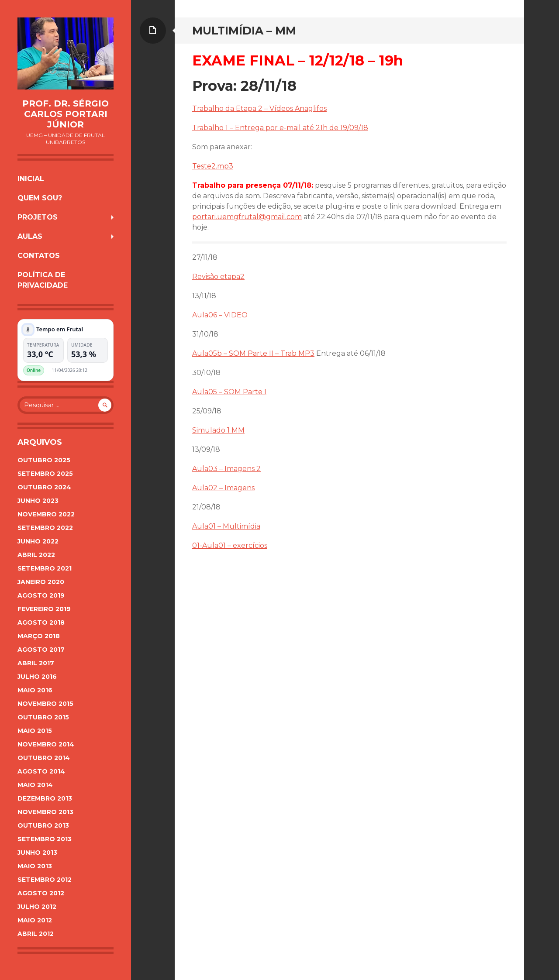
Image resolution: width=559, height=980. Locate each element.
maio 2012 (35, 920)
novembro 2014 (46, 744)
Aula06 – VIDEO (220, 315)
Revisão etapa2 (218, 277)
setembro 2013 (45, 839)
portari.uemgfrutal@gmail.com (247, 217)
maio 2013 (35, 866)
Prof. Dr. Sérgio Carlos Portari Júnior (66, 114)
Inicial (31, 179)
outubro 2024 (44, 487)
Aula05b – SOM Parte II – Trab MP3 (253, 353)
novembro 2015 (45, 704)
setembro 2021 (45, 568)
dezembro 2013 (45, 798)
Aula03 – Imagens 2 (226, 469)
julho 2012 (37, 907)
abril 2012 (36, 934)
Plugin (101, 370)
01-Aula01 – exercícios (230, 545)
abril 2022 (36, 555)
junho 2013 (37, 853)
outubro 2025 (44, 460)
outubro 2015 (43, 717)
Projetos (38, 217)
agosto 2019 (41, 595)
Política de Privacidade (43, 280)
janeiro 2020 (41, 582)
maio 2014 (35, 785)
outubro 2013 (43, 825)
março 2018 (39, 636)
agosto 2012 (41, 893)
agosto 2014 (41, 771)
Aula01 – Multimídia (226, 526)
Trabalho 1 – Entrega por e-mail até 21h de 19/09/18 (280, 128)
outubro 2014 (44, 758)
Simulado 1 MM (218, 430)
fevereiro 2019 (44, 609)
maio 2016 (35, 690)
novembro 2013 (45, 812)
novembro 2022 (46, 514)
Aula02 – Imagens (223, 488)
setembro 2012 (45, 880)
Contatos (39, 256)
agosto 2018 (41, 622)
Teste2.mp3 (213, 166)
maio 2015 (35, 731)
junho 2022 (38, 541)
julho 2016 (37, 677)
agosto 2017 (41, 650)
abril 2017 (36, 663)
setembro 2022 (45, 528)
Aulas (30, 236)
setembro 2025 (45, 474)
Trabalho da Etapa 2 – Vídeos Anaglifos (259, 108)
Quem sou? (40, 198)
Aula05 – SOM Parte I (229, 392)
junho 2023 (38, 501)
